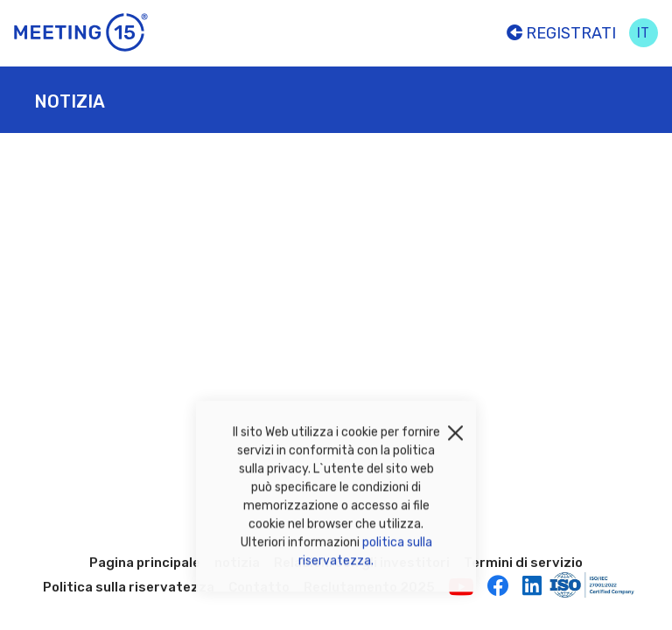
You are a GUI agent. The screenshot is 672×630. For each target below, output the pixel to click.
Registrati (561, 33)
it (643, 33)
